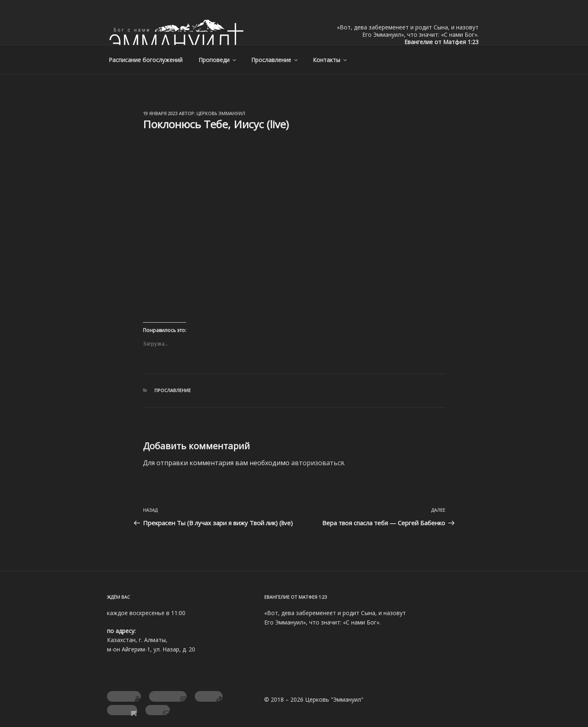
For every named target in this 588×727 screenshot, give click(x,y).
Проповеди (218, 60)
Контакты (330, 60)
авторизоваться (317, 463)
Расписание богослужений (146, 60)
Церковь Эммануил (221, 113)
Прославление (275, 60)
